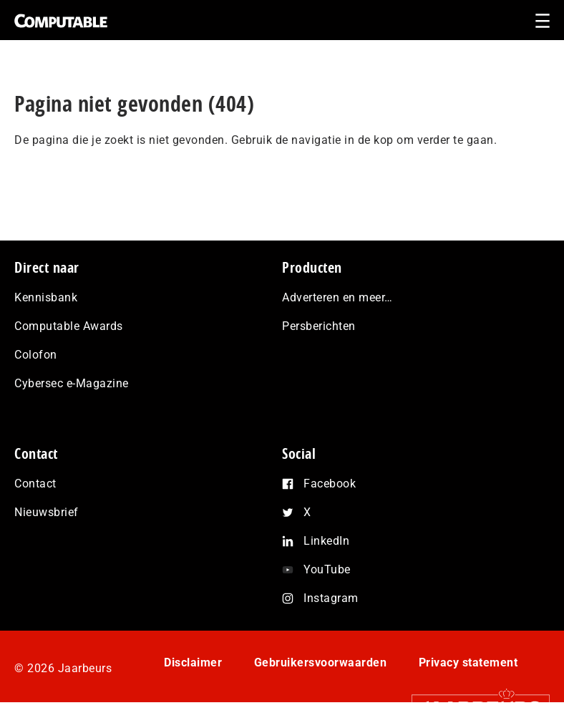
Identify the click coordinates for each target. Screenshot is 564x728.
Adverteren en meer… (337, 297)
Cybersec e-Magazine (72, 383)
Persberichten (319, 326)
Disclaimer (193, 663)
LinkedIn (326, 541)
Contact (35, 484)
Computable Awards (69, 326)
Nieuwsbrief (47, 512)
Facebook (330, 484)
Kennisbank (46, 297)
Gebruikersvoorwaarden (321, 663)
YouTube (327, 569)
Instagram (331, 598)
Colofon (36, 355)
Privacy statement (468, 663)
